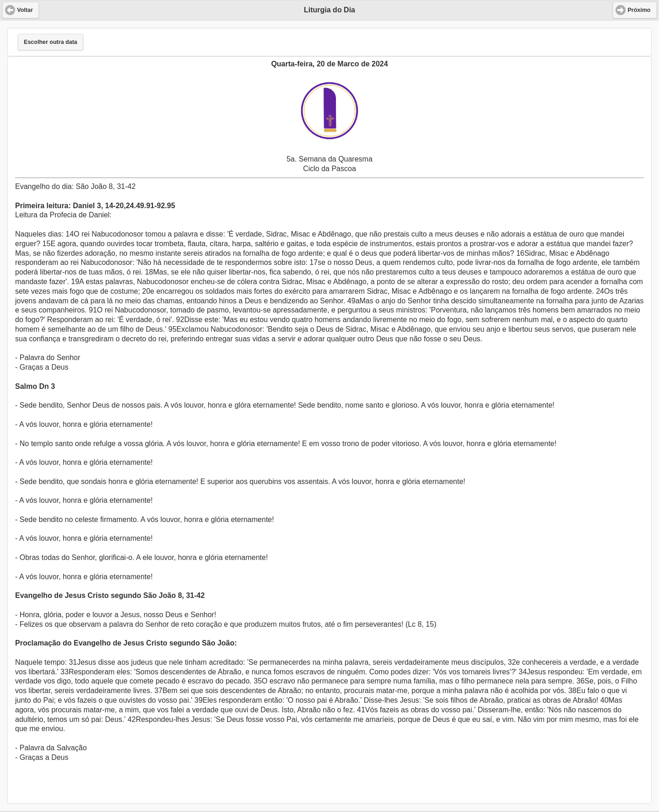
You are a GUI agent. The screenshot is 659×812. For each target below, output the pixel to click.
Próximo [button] (639, 10)
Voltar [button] (25, 10)
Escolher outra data (51, 42)
